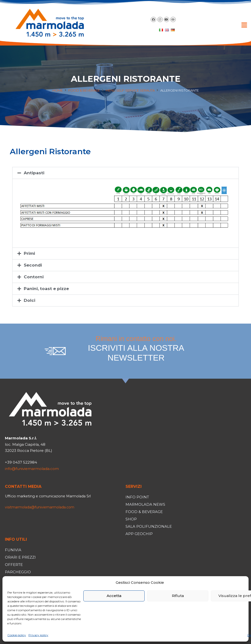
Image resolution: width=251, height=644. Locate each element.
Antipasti (34, 173)
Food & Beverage (84, 90)
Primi (29, 253)
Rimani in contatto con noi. (136, 349)
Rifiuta (178, 596)
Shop (131, 519)
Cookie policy (17, 635)
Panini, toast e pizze (46, 289)
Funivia (13, 550)
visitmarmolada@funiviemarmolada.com (40, 507)
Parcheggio (18, 572)
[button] (244, 25)
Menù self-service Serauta (130, 90)
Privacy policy (38, 635)
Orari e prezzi (20, 557)
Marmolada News (145, 504)
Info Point (137, 497)
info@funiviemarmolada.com (32, 469)
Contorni (34, 277)
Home (58, 90)
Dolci (30, 300)
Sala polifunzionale (149, 526)
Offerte (14, 565)
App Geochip (139, 534)
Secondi (33, 265)
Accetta (114, 596)
